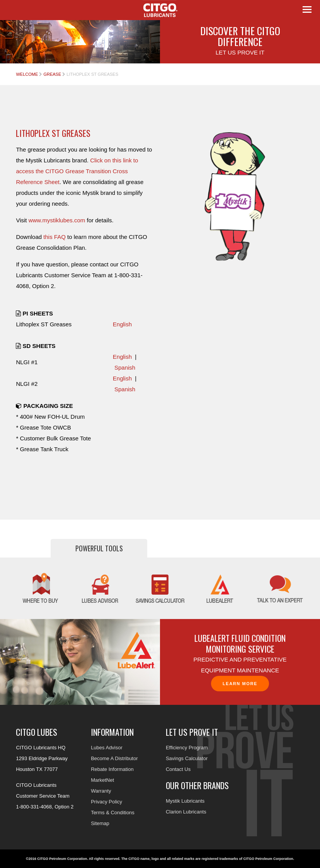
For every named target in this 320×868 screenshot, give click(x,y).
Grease (52, 74)
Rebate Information (112, 769)
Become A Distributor (114, 758)
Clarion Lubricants (186, 812)
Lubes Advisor (107, 748)
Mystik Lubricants (185, 801)
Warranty (101, 791)
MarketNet (102, 780)
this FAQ (54, 237)
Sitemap (100, 823)
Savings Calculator (187, 758)
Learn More (240, 684)
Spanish (125, 367)
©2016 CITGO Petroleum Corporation (56, 859)
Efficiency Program (187, 748)
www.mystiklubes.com (57, 220)
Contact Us (178, 769)
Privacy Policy (106, 802)
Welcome (27, 74)
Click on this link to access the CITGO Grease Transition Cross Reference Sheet (77, 171)
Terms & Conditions (113, 813)
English (122, 324)
